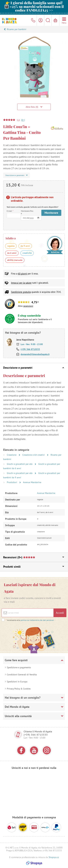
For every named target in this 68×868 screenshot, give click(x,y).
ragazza (11, 246)
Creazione (12, 455)
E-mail (10, 211)
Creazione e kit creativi (34, 455)
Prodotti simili (34, 567)
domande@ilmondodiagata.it (35, 354)
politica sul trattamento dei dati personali (37, 620)
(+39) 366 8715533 (30, 349)
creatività (27, 253)
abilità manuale (15, 260)
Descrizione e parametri (34, 368)
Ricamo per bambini (17, 29)
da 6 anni (12, 253)
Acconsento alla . (30, 620)
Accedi (60, 613)
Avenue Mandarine (32, 482)
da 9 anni (25, 246)
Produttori (12, 482)
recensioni (28, 306)
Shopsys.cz (54, 857)
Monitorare (51, 213)
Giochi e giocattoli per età (20, 464)
